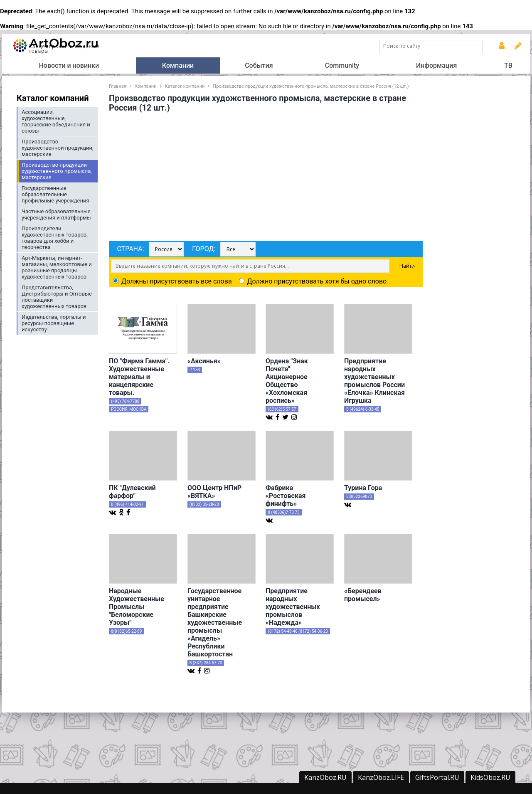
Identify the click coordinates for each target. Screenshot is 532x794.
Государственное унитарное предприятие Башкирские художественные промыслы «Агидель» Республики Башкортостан (215, 623)
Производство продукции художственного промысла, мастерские (57, 171)
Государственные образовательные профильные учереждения (55, 194)
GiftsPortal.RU (437, 777)
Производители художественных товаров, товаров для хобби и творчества (55, 238)
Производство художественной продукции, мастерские (58, 148)
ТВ (508, 65)
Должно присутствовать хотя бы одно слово (313, 281)
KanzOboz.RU (325, 777)
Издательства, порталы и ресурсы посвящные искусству (54, 323)
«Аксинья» (204, 361)
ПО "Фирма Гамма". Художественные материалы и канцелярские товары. (139, 377)
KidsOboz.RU (490, 777)
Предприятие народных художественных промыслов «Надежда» (293, 607)
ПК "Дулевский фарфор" (132, 492)
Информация (436, 65)
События (259, 65)
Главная (118, 86)
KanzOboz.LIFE (381, 777)
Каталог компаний (185, 86)
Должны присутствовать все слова (172, 281)
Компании (178, 65)
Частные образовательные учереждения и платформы (56, 215)
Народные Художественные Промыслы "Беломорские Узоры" (137, 607)
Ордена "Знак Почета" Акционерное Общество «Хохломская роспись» (287, 381)
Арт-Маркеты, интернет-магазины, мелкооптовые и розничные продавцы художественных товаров (57, 267)
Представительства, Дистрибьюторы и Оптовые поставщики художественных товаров (57, 297)
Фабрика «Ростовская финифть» (286, 496)
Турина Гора (363, 488)
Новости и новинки (69, 65)
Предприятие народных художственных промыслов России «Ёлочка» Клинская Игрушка (374, 381)
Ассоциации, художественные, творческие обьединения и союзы (56, 121)
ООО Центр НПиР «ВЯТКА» (214, 492)
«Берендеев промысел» (363, 595)
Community (342, 65)
